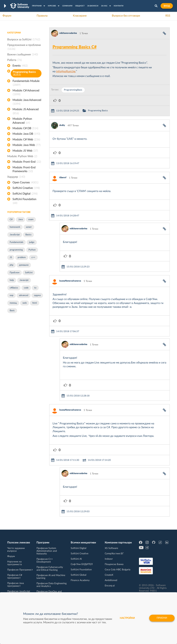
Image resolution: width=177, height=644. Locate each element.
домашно (24, 265)
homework (15, 227)
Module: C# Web (26, 140)
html (35, 303)
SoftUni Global (78, 575)
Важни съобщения (23, 55)
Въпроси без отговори (126, 16)
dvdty (62, 125)
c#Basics (14, 288)
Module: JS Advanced (25, 112)
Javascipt (24, 280)
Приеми (162, 618)
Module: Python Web (22, 156)
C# (11, 220)
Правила (42, 16)
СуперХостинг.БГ (114, 554)
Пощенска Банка (114, 564)
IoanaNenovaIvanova (70, 281)
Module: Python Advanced (22, 121)
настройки (127, 618)
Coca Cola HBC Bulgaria (118, 570)
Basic (12, 311)
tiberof (63, 178)
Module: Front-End (27, 162)
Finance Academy (80, 580)
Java (20, 220)
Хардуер (16, 177)
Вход (167, 6)
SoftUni (29, 273)
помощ (13, 303)
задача (37, 295)
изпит (29, 227)
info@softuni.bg (66, 71)
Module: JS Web (25, 151)
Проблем (15, 273)
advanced (24, 295)
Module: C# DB (25, 128)
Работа (15, 60)
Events (20, 66)
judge (32, 242)
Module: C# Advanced (26, 93)
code (26, 288)
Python (32, 250)
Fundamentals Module (26, 83)
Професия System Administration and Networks (47, 551)
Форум (7, 16)
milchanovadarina (68, 33)
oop (11, 295)
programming (16, 250)
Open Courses (25, 183)
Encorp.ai (110, 586)
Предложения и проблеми (24, 47)
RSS (168, 16)
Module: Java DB (26, 134)
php (11, 265)
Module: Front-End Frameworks (24, 170)
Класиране (80, 16)
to (35, 288)
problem (22, 257)
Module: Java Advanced (27, 102)
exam (31, 220)
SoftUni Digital (25, 194)
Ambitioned (111, 580)
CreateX (109, 575)
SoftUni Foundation (24, 201)
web (25, 303)
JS (11, 257)
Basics (28, 235)
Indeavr (109, 559)
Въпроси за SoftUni (24, 40)
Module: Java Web (26, 145)
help (12, 280)
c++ (33, 257)
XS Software (111, 548)
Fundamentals (17, 242)
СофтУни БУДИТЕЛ (82, 564)
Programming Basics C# (75, 47)
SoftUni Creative (26, 188)
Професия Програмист (20, 570)
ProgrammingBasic (73, 90)
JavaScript (15, 235)
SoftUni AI (76, 559)
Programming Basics (24, 73)
